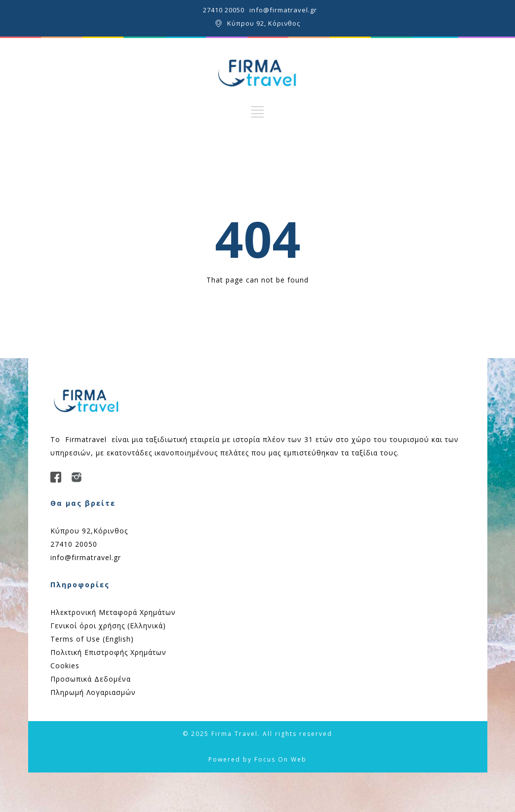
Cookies (65, 666)
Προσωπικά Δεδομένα (91, 679)
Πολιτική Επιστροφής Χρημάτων (108, 652)
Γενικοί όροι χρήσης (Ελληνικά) (108, 626)
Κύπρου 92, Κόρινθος (264, 23)
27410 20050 (224, 10)
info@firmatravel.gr (283, 10)
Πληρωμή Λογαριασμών (93, 692)
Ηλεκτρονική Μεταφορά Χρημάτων (113, 612)
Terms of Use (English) (92, 639)
